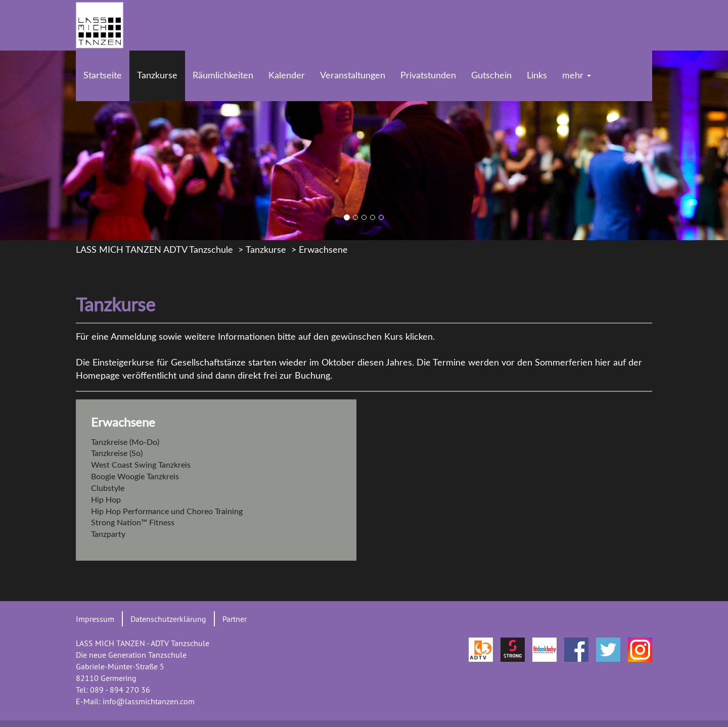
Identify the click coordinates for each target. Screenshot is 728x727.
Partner (235, 619)
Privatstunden (428, 76)
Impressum (95, 619)
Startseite (103, 76)
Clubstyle (108, 488)
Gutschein (491, 76)
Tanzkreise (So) (117, 453)
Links (537, 76)
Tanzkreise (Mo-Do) (125, 442)
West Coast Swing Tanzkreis (141, 465)
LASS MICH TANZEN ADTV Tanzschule (154, 250)
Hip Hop (106, 500)
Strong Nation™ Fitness (133, 523)
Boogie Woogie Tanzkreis (135, 477)
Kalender (287, 76)
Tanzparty (108, 534)
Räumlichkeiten (223, 76)
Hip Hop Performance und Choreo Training (167, 512)
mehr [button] (577, 76)
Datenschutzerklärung (168, 619)
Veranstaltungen (353, 76)
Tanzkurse (157, 76)
